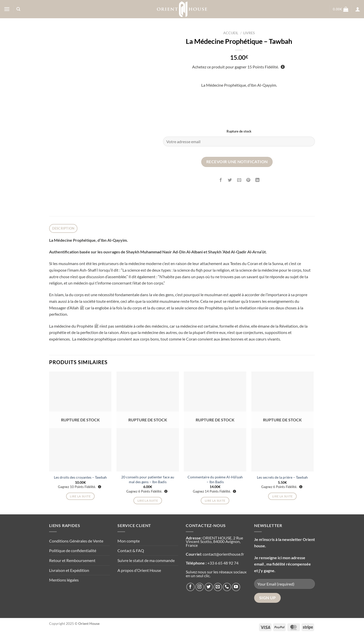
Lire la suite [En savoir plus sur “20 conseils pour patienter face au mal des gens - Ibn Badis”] (148, 501)
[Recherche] (18, 9)
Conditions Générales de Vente (76, 541)
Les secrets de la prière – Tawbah (282, 477)
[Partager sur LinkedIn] (258, 180)
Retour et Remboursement (72, 560)
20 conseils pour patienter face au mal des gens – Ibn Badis (148, 479)
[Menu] (7, 9)
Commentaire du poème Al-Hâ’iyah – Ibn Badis (215, 479)
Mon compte (129, 541)
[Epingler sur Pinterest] (248, 180)
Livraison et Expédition (69, 570)
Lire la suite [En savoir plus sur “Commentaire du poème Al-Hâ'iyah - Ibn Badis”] (215, 501)
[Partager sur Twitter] (230, 180)
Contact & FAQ (131, 550)
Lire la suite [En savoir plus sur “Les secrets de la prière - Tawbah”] (282, 496)
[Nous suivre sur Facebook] (190, 587)
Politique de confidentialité (73, 550)
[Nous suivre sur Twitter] (209, 587)
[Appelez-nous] (227, 587)
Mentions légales (64, 580)
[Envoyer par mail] (239, 180)
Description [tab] (63, 228)
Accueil (231, 33)
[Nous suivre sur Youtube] (236, 587)
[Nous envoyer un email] (218, 587)
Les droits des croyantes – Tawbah (80, 477)
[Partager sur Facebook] (221, 180)
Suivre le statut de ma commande (146, 560)
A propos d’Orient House (139, 570)
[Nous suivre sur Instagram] (200, 587)
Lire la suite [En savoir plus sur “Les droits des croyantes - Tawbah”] (80, 496)
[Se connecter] (358, 9)
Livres (249, 33)
